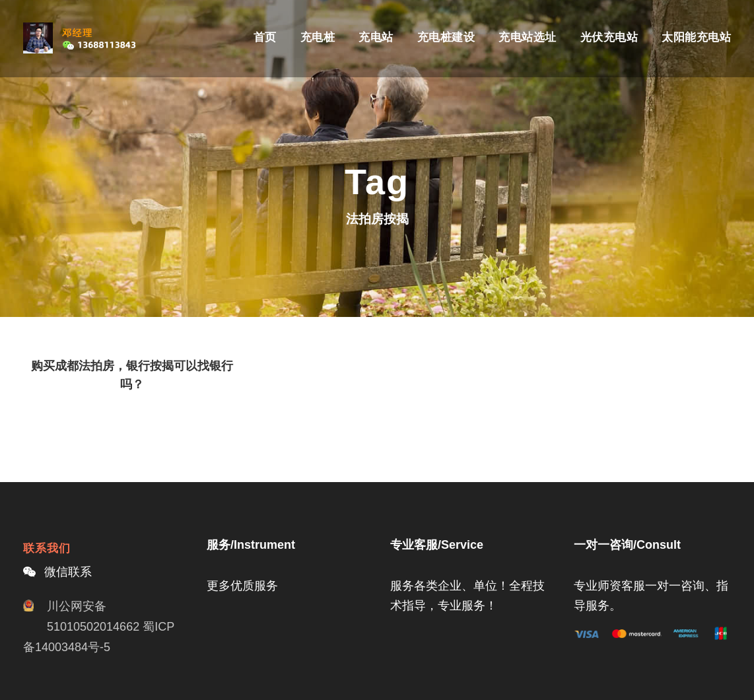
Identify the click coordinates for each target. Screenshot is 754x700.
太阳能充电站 (696, 37)
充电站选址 (528, 37)
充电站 (376, 37)
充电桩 (318, 37)
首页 (265, 37)
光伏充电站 (609, 37)
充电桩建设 (446, 37)
